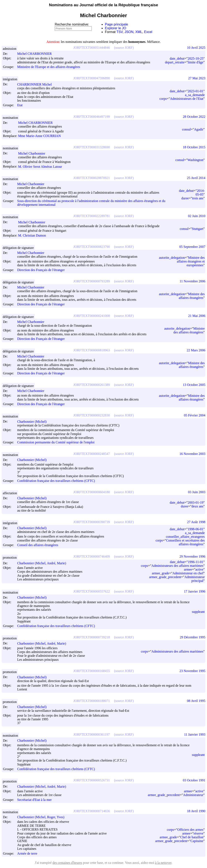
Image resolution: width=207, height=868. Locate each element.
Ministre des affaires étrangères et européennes (191, 261)
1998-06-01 (196, 529)
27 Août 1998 (196, 522)
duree (185, 198)
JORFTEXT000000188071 (92, 701)
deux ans (197, 506)
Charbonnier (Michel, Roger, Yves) (43, 817)
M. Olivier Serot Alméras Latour (42, 167)
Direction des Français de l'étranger (41, 270)
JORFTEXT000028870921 (92, 178)
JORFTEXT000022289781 (92, 216)
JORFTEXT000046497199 (92, 117)
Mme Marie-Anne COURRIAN (41, 136)
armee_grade (161, 573)
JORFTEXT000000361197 (92, 734)
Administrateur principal (195, 579)
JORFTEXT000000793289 (92, 281)
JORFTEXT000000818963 (92, 350)
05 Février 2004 (195, 415)
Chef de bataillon (192, 837)
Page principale (116, 24)
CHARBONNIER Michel (36, 84)
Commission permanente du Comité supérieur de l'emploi (56, 442)
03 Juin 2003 (197, 492)
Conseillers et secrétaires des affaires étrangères (185, 542)
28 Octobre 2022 (194, 117)
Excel (148, 32)
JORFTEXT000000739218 (92, 637)
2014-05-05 (200, 193)
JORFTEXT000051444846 (92, 48)
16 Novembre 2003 (192, 454)
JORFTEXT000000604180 (92, 492)
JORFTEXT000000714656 (92, 811)
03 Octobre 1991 (194, 780)
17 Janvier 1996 (195, 591)
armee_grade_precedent (165, 577)
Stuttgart (197, 229)
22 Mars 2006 (196, 350)
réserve (198, 833)
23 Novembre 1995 (192, 671)
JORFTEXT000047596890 (92, 78)
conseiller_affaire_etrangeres (185, 537)
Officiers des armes (190, 830)
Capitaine (197, 841)
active (199, 569)
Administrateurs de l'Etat (187, 99)
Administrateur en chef (188, 573)
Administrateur (193, 795)
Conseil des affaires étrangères (38, 545)
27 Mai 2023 (197, 78)
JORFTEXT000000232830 (92, 415)
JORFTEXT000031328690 (92, 147)
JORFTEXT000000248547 (92, 454)
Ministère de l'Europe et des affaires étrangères (49, 67)
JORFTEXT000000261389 (92, 385)
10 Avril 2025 (196, 48)
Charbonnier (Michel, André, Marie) (43, 563)
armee (188, 569)
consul (186, 129)
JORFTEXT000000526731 (92, 780)
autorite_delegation (172, 258)
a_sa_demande (195, 95)
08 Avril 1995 (196, 701)
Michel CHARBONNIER (36, 54)
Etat (20, 105)
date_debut (177, 58)
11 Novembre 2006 (192, 281)
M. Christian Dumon (34, 235)
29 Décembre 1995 (193, 637)
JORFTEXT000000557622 (92, 591)
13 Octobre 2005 (194, 385)
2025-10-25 (196, 58)
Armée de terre (27, 853)
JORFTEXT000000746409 (92, 556)
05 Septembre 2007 (192, 247)
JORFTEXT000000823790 (92, 247)
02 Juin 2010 (197, 216)
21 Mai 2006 (197, 316)
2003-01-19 (196, 502)
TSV (120, 32)
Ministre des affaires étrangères (192, 296)
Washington (195, 160)
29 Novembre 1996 (192, 556)
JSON (129, 32)
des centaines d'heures (67, 863)
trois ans (198, 198)
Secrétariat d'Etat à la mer (34, 800)
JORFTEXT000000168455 (92, 671)
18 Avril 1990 (196, 811)
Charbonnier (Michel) (34, 422)
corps (163, 99)
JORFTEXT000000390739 (92, 522)
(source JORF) (124, 48)
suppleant (198, 612)
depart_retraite (175, 62)
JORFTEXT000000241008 (92, 316)
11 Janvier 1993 (195, 734)
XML (139, 32)
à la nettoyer (163, 863)
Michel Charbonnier (33, 153)
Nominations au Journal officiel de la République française (104, 5)
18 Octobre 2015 (194, 147)
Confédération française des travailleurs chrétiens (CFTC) (56, 481)
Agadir (199, 129)
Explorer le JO (116, 28)
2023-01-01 (196, 91)
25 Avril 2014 (196, 178)
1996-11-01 (195, 562)
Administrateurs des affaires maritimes (177, 566)
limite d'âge (195, 62)
